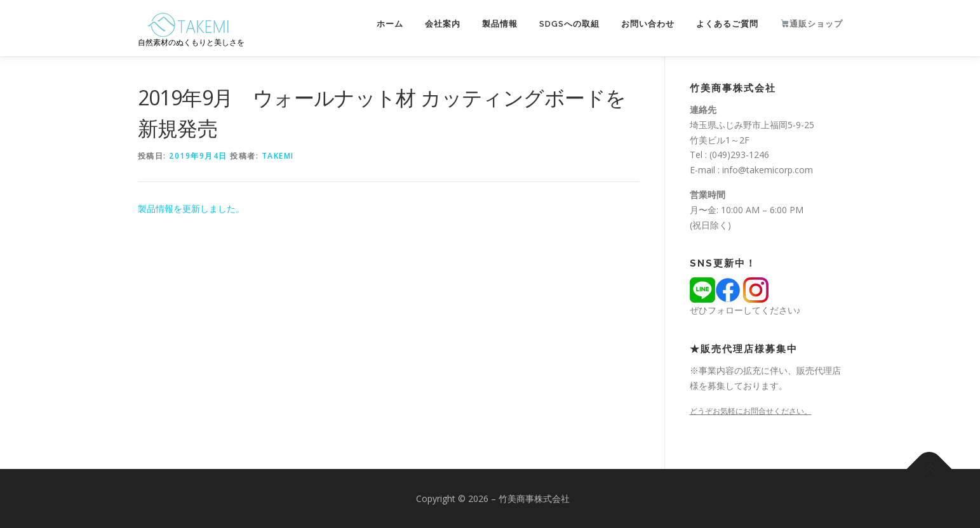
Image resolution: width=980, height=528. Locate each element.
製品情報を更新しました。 (191, 208)
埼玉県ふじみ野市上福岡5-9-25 (752, 125)
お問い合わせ (648, 24)
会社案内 (443, 24)
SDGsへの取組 (569, 24)
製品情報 (500, 24)
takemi (278, 156)
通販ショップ (812, 24)
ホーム (390, 24)
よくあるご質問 (727, 24)
